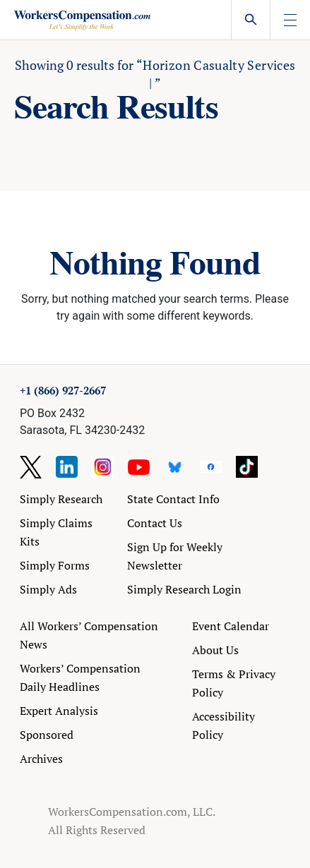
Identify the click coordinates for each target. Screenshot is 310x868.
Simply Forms (55, 565)
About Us (215, 650)
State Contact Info (173, 499)
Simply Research (61, 499)
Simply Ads (48, 589)
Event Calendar (231, 626)
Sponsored (47, 735)
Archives (41, 759)
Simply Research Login (184, 589)
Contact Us (155, 523)
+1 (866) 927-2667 (63, 390)
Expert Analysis (59, 711)
